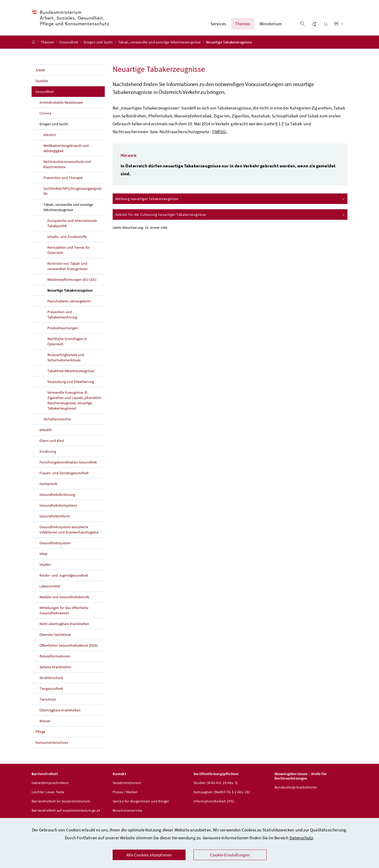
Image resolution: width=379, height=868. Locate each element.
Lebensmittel (50, 587)
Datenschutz (301, 838)
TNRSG (218, 132)
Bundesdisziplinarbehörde (296, 788)
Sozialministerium (127, 784)
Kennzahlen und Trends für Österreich (69, 251)
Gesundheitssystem (55, 544)
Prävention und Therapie (63, 178)
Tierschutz (48, 700)
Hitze (43, 555)
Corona (45, 114)
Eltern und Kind (52, 441)
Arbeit (40, 71)
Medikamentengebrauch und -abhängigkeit (67, 149)
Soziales (42, 82)
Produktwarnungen (63, 329)
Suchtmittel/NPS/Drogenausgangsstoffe (73, 192)
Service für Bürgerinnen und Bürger (141, 802)
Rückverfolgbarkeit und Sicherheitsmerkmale (66, 358)
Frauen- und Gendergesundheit (64, 474)
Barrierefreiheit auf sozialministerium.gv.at (66, 811)
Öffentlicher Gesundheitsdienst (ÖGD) (69, 646)
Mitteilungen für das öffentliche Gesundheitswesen (64, 611)
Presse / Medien (125, 793)
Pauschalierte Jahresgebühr (69, 302)
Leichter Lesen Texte (48, 793)
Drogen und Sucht (99, 43)
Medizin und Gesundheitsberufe (64, 598)
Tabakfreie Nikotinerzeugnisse (71, 372)
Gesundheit (69, 43)
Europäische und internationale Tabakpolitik (72, 224)
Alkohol (50, 136)
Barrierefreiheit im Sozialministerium (61, 802)
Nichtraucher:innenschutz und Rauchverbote (67, 165)
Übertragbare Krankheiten (60, 711)
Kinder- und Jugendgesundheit (64, 576)
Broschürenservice (128, 811)
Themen (48, 43)
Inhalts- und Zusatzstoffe (67, 237)
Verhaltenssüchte (57, 420)
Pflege (40, 732)
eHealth (46, 431)
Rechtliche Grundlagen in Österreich (67, 342)
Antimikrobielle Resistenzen (61, 103)
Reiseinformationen (55, 657)
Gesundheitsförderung (57, 495)
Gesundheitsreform (55, 517)
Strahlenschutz (51, 679)
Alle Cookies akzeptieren (149, 855)
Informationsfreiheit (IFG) (214, 802)
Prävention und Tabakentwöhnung (62, 315)
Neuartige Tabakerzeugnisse (76, 291)
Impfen (45, 565)
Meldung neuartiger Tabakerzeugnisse (230, 199)
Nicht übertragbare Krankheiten (64, 625)
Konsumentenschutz (52, 743)
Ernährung (48, 452)
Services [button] (218, 24)
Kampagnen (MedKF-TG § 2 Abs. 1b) (222, 793)
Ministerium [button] (271, 24)
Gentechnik (48, 485)
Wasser (45, 722)
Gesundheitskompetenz (58, 506)
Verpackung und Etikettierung (71, 382)
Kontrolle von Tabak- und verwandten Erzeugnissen (68, 267)
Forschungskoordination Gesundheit (68, 463)
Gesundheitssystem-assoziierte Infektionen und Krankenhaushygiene (69, 530)
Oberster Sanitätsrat (55, 635)
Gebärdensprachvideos (50, 784)
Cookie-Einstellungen (230, 855)
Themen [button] (243, 24)
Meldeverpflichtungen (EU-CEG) (72, 280)
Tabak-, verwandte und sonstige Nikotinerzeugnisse (160, 43)
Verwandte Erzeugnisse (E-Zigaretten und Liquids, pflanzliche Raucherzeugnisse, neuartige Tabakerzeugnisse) (74, 401)
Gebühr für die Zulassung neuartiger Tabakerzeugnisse (230, 215)
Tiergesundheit (51, 689)
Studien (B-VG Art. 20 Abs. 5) (216, 784)
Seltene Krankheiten (55, 668)
